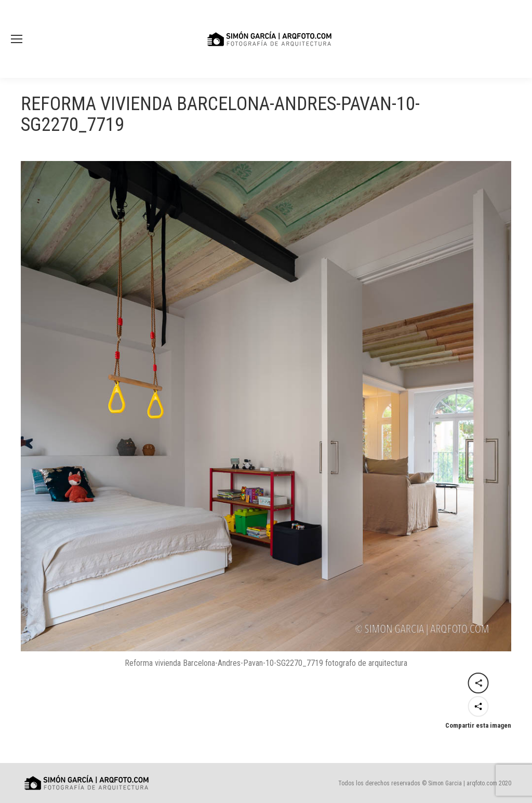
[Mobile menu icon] (17, 39)
